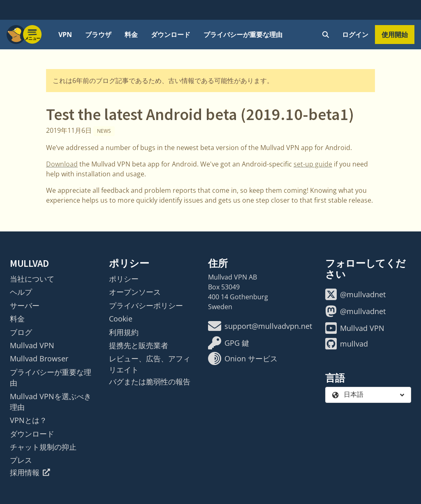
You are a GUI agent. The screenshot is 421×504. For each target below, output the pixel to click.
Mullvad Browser (39, 358)
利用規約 (124, 332)
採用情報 (30, 472)
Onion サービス (243, 358)
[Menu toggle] (32, 35)
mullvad (347, 344)
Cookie (121, 319)
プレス (21, 460)
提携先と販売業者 (139, 345)
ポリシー (124, 279)
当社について (32, 279)
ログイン (355, 35)
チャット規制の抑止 (43, 447)
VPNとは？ (28, 420)
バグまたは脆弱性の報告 (150, 381)
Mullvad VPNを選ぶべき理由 (51, 402)
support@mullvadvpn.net (260, 326)
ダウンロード (171, 35)
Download (62, 164)
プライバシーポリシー (146, 305)
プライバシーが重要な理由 (243, 35)
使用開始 (395, 35)
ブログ (21, 332)
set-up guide (313, 164)
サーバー (25, 305)
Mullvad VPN (32, 345)
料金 (131, 35)
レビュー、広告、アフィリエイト (150, 364)
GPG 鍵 (229, 343)
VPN (65, 35)
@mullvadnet (355, 294)
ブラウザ (98, 35)
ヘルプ (21, 292)
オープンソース (135, 292)
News (104, 131)
